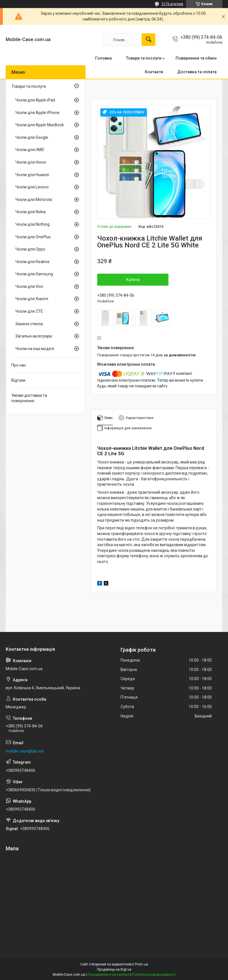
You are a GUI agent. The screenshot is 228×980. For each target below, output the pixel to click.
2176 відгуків (172, 4)
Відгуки (18, 380)
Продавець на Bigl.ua (114, 969)
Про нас (19, 365)
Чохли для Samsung (34, 274)
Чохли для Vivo (29, 286)
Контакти (154, 72)
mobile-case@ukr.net (25, 751)
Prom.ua (141, 964)
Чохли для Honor (31, 162)
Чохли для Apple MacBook (40, 125)
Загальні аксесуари (34, 336)
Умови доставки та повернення (29, 398)
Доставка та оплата (197, 72)
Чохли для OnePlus (33, 237)
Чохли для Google (32, 137)
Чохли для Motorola (34, 200)
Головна (103, 58)
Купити (133, 280)
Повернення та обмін (196, 58)
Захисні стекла (29, 324)
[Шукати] (148, 40)
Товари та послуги (144, 58)
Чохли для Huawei (32, 175)
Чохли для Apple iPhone (37, 113)
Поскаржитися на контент (108, 975)
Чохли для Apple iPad (35, 100)
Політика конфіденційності (154, 975)
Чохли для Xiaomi (32, 299)
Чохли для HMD (30, 150)
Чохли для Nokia (30, 212)
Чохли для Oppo (30, 249)
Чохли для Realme (32, 262)
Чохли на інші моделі (35, 349)
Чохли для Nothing (32, 224)
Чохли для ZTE (29, 311)
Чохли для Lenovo (32, 187)
